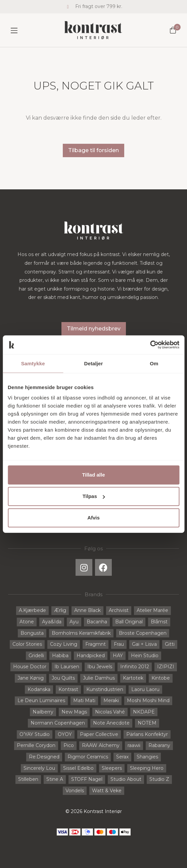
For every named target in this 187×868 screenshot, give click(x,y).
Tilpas (94, 496)
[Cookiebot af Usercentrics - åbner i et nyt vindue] (150, 345)
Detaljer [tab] (94, 363)
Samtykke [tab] (33, 363)
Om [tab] (154, 363)
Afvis (93, 518)
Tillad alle (93, 475)
